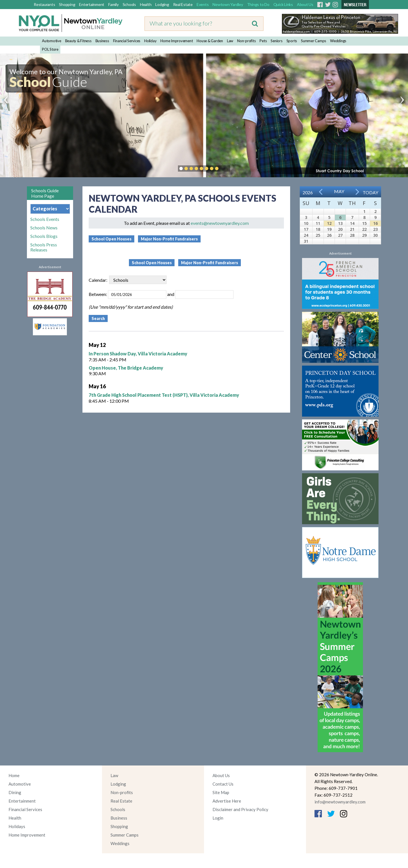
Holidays (17, 826)
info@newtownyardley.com (340, 802)
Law (230, 41)
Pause (225, 169)
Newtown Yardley (228, 4)
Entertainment (92, 4)
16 (375, 223)
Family (113, 4)
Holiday (150, 41)
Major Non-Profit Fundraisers (169, 239)
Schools (129, 4)
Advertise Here (227, 801)
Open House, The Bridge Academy (126, 368)
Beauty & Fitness (78, 41)
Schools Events (45, 219)
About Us (305, 4)
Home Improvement (177, 41)
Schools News (44, 228)
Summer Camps (314, 41)
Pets (263, 41)
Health (146, 4)
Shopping (67, 4)
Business (102, 41)
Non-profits (246, 41)
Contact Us (223, 784)
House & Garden (210, 41)
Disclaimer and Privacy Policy (240, 809)
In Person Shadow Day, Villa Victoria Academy (138, 354)
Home (14, 775)
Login (218, 818)
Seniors (276, 41)
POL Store (50, 49)
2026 (308, 192)
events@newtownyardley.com (220, 223)
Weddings (338, 41)
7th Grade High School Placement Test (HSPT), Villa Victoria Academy (164, 395)
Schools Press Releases (44, 247)
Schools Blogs (44, 236)
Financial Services (127, 41)
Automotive (52, 41)
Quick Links (283, 4)
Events (203, 4)
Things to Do (258, 4)
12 (329, 223)
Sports (292, 41)
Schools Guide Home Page (45, 193)
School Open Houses (111, 239)
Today (370, 192)
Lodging (162, 4)
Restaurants (44, 4)
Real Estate (183, 4)
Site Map (221, 792)
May (339, 191)
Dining (15, 792)
